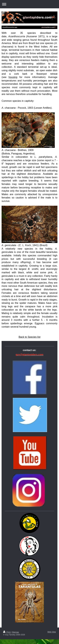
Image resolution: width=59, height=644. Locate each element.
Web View (52, 632)
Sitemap (15, 632)
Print (7, 632)
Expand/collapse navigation (29, 4)
